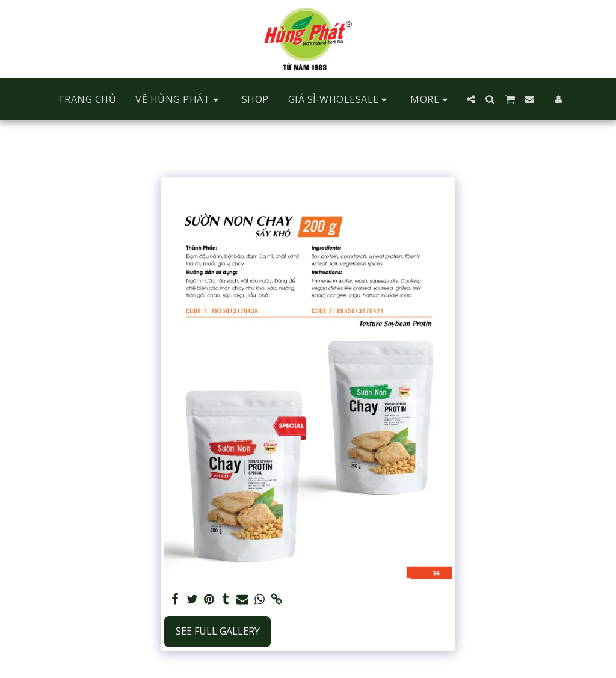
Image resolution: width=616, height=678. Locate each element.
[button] (179, 100)
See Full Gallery (218, 631)
